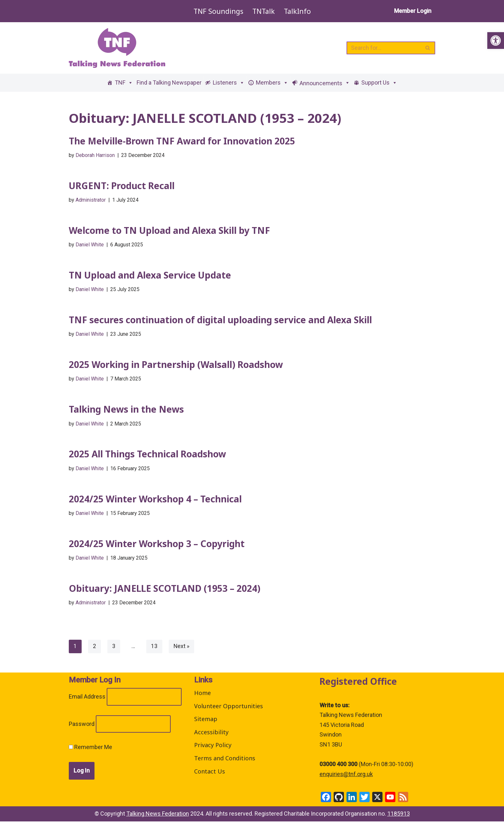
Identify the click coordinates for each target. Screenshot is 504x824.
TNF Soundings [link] (218, 11)
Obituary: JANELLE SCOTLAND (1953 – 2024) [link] (165, 591)
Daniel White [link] (90, 245)
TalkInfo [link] (298, 11)
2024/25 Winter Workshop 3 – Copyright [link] (157, 545)
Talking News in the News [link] (126, 410)
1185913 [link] (399, 816)
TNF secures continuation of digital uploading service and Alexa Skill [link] (220, 321)
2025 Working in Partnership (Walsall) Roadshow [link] (176, 366)
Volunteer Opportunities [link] (229, 709)
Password (82, 726)
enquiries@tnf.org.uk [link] (346, 777)
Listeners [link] (229, 82)
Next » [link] (182, 649)
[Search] (384, 48)
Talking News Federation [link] (158, 816)
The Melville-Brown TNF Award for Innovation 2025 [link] (182, 141)
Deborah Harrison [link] (95, 155)
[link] (496, 41)
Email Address (87, 699)
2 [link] (94, 649)
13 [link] (155, 649)
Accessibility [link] (211, 735)
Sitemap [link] (206, 721)
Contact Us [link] (210, 774)
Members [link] (272, 82)
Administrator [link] (91, 200)
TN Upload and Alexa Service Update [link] (150, 276)
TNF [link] (124, 82)
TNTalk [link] (263, 11)
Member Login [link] (413, 11)
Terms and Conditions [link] (225, 761)
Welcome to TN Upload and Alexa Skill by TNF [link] (169, 231)
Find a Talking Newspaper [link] (169, 82)
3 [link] (114, 649)
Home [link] (203, 695)
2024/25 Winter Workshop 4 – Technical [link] (155, 500)
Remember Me (90, 750)
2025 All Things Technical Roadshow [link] (147, 455)
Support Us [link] (379, 82)
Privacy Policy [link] (213, 747)
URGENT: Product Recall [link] (122, 186)
